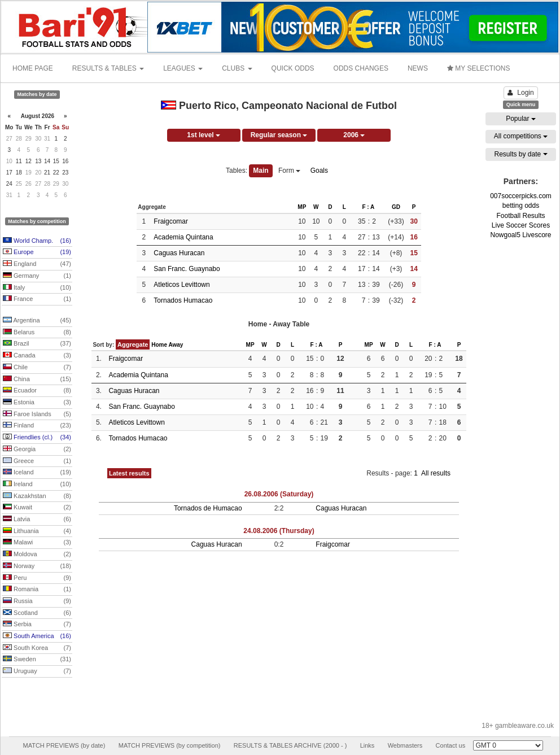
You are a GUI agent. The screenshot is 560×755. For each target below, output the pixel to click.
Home (159, 345)
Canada (37, 356)
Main (261, 171)
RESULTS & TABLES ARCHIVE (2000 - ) (290, 745)
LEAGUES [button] (183, 68)
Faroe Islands (37, 414)
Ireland (37, 485)
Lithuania (37, 531)
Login (520, 93)
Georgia (37, 449)
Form (289, 171)
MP (302, 207)
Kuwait (37, 508)
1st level (204, 135)
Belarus (37, 333)
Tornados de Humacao (208, 508)
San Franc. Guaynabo (187, 269)
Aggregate (133, 344)
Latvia (37, 520)
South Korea (37, 648)
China (37, 379)
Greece (37, 461)
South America (37, 636)
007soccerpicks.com (521, 196)
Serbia (37, 625)
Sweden (37, 660)
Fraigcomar (171, 221)
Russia (37, 601)
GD (396, 207)
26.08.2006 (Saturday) (279, 494)
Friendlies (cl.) (37, 438)
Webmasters (405, 745)
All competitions (521, 136)
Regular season (279, 135)
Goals (319, 171)
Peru (37, 578)
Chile (37, 368)
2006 (354, 135)
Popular (521, 119)
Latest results (129, 473)
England (37, 264)
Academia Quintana (183, 237)
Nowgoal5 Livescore (520, 235)
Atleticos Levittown (181, 285)
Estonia (37, 403)
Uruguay (37, 671)
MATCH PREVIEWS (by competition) (170, 745)
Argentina (37, 321)
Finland (37, 426)
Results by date (520, 154)
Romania (37, 590)
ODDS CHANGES (361, 68)
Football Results (520, 216)
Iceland (37, 473)
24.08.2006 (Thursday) (279, 531)
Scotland (37, 613)
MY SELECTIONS (478, 68)
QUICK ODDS (293, 68)
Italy (37, 288)
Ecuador (37, 391)
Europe (37, 252)
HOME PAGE (33, 68)
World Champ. (37, 241)
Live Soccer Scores (521, 225)
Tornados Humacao (183, 300)
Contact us (451, 745)
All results (436, 473)
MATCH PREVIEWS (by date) (64, 745)
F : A (368, 207)
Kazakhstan (37, 496)
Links (368, 745)
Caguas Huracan (179, 253)
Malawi (37, 543)
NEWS (418, 68)
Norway (37, 566)
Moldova (37, 555)
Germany (37, 276)
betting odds (521, 206)
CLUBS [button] (237, 68)
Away (176, 345)
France (37, 299)
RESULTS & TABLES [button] (108, 68)
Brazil (37, 344)
